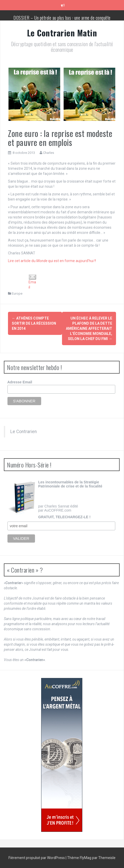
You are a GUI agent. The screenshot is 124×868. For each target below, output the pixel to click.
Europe (17, 293)
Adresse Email (20, 382)
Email (32, 282)
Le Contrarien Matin (62, 33)
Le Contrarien (24, 432)
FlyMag (86, 858)
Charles (48, 153)
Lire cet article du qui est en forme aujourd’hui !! (52, 261)
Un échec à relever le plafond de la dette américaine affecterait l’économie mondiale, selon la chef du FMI (89, 328)
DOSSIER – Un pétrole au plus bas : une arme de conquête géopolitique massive (62, 20)
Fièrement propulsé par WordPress (37, 858)
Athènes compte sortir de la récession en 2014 (34, 323)
